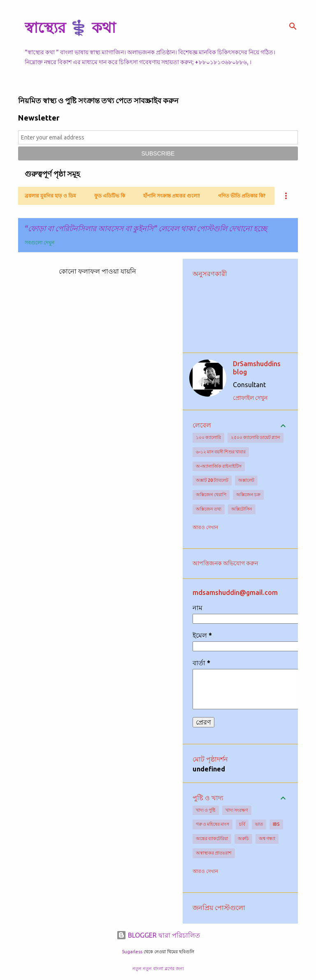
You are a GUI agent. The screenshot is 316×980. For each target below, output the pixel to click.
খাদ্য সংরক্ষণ (237, 810)
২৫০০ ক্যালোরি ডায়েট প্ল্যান (256, 437)
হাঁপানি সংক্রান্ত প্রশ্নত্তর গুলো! (172, 196)
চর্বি (242, 824)
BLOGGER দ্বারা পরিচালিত (158, 935)
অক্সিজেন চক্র (248, 495)
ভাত (259, 824)
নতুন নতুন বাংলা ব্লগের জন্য (158, 968)
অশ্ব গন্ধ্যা (267, 838)
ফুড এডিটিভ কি (110, 196)
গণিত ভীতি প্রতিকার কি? (242, 196)
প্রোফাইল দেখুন (250, 398)
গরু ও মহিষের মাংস (213, 824)
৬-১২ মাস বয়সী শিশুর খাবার (221, 452)
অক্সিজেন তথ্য (209, 509)
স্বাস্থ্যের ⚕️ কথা (70, 27)
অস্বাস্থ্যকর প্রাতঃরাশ (214, 853)
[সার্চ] (293, 26)
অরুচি (243, 838)
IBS (276, 824)
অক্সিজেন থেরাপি (211, 495)
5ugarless (132, 952)
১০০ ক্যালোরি (208, 437)
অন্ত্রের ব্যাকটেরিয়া (212, 838)
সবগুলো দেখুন (39, 243)
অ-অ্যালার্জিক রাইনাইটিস (219, 466)
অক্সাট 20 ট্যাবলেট (212, 480)
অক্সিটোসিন (242, 509)
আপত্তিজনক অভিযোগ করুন (225, 563)
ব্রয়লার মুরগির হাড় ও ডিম (50, 196)
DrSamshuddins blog (257, 368)
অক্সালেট (246, 480)
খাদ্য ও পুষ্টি (206, 810)
